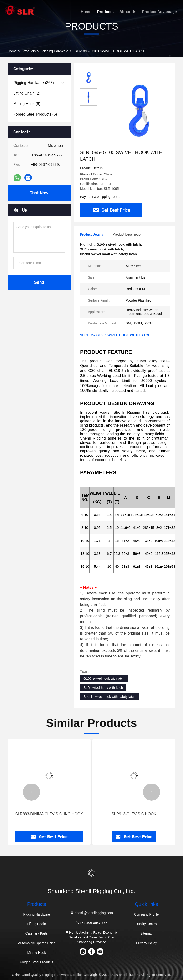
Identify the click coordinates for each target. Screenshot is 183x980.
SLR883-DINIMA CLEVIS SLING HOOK (49, 814)
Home (86, 12)
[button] (31, 792)
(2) (27, 93)
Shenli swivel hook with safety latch (109, 697)
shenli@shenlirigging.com (91, 913)
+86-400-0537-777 (91, 923)
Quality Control (146, 924)
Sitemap (146, 933)
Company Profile (147, 914)
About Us (128, 12)
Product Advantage (159, 12)
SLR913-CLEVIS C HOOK (134, 814)
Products (105, 12)
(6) (27, 104)
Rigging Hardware (55, 51)
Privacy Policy (146, 943)
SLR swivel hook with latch (103, 688)
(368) (34, 83)
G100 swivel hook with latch (104, 678)
